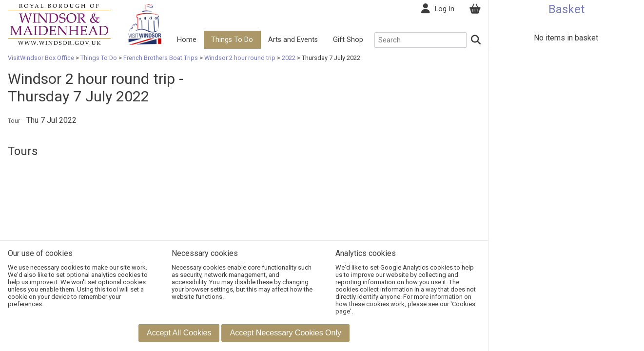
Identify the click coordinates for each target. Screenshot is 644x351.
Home (187, 40)
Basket (566, 9)
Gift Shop (348, 40)
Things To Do (232, 40)
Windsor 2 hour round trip (240, 58)
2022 (289, 58)
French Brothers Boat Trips (161, 58)
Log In (445, 9)
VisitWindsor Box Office (42, 58)
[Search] (476, 40)
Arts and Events (293, 40)
